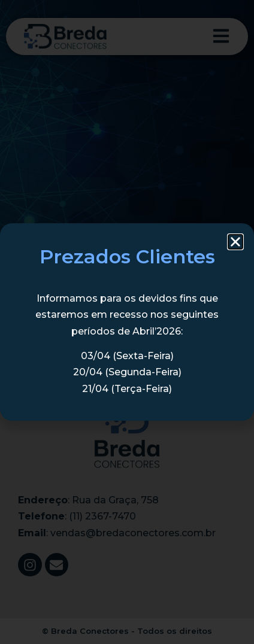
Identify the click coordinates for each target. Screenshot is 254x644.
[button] (235, 242)
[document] (127, 322)
